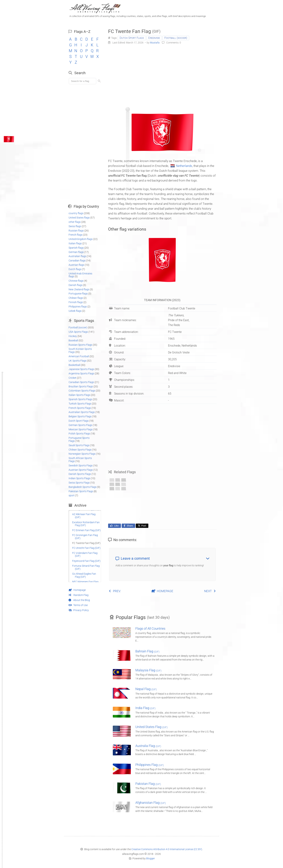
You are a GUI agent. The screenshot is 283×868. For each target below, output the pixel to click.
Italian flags (75, 243)
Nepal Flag (146, 689)
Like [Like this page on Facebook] (114, 526)
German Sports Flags (80, 425)
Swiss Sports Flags (79, 483)
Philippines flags (78, 307)
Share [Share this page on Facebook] (128, 526)
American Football (79, 356)
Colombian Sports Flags (82, 391)
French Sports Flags (80, 408)
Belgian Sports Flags (80, 416)
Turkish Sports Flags (80, 404)
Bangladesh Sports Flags (83, 487)
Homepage (77, 590)
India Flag (145, 708)
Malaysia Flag (148, 670)
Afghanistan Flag (151, 803)
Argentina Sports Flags (81, 373)
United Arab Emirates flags (80, 275)
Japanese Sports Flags (81, 369)
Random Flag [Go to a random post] (79, 595)
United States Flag (152, 727)
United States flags (79, 218)
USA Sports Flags (78, 332)
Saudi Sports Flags (79, 445)
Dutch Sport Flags (132, 38)
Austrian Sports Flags (81, 470)
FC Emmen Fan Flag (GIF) (86, 530)
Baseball (73, 340)
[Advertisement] (162, 74)
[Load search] (83, 81)
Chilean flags (76, 298)
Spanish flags (76, 248)
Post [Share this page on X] (142, 526)
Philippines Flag (150, 765)
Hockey (73, 336)
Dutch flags (75, 269)
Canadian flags (77, 261)
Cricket (72, 378)
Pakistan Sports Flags (81, 491)
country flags (76, 213)
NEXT (210, 591)
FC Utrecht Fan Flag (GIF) (86, 548)
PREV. (115, 591)
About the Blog (79, 600)
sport (72, 495)
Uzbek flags (75, 311)
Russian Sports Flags (80, 345)
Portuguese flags (78, 294)
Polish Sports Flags (79, 434)
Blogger (151, 858)
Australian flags (77, 256)
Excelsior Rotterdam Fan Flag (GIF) (86, 524)
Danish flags (76, 285)
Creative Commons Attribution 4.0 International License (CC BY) (167, 849)
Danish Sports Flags (80, 474)
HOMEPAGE (162, 591)
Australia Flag (148, 746)
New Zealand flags (79, 289)
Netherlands (184, 166)
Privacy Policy (79, 610)
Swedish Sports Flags (81, 465)
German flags (76, 252)
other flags (75, 222)
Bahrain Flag (147, 651)
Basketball (74, 365)
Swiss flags (75, 226)
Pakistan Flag (148, 784)
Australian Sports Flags (82, 412)
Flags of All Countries (150, 628)
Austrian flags (76, 265)
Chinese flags (76, 281)
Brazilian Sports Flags (81, 386)
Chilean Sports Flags (80, 450)
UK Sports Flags (78, 361)
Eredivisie (154, 38)
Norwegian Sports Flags (82, 454)
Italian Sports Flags (79, 395)
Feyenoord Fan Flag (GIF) (86, 561)
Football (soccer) (176, 38)
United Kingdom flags (81, 239)
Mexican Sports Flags (81, 429)
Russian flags (76, 231)
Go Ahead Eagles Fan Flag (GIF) (84, 575)
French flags (76, 235)
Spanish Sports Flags (80, 399)
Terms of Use (78, 605)
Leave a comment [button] (163, 558)
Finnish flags (76, 302)
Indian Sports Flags (79, 478)
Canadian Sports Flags (81, 382)
